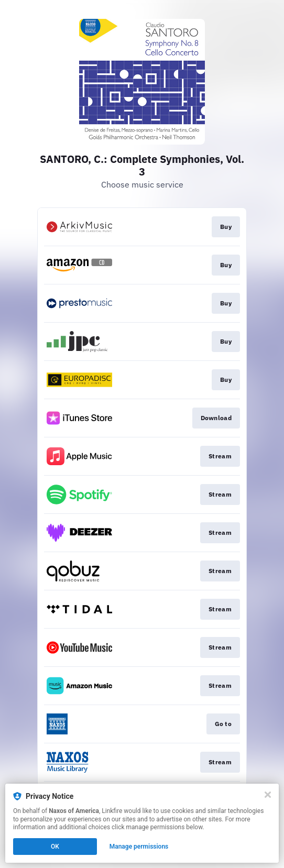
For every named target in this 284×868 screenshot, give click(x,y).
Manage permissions (139, 847)
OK (55, 847)
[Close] (268, 795)
